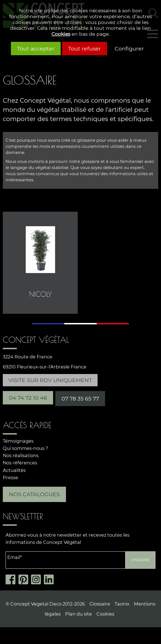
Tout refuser (85, 49)
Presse (10, 477)
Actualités (14, 470)
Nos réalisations (21, 455)
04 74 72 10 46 (28, 398)
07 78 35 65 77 (80, 399)
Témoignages (18, 441)
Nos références (20, 463)
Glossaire (100, 604)
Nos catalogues (34, 494)
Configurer (129, 49)
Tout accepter (36, 49)
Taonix (122, 604)
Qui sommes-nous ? (25, 448)
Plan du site (79, 614)
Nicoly (40, 294)
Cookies (61, 34)
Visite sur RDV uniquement (50, 380)
